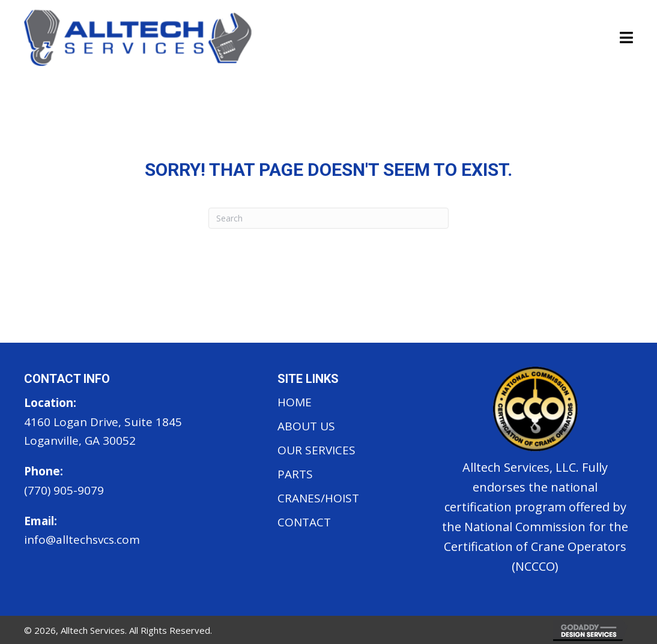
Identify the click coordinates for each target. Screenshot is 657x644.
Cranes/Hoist (318, 498)
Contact (304, 522)
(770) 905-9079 (64, 490)
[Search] (329, 218)
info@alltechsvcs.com (82, 540)
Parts (295, 474)
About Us (306, 426)
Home (295, 402)
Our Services (316, 450)
